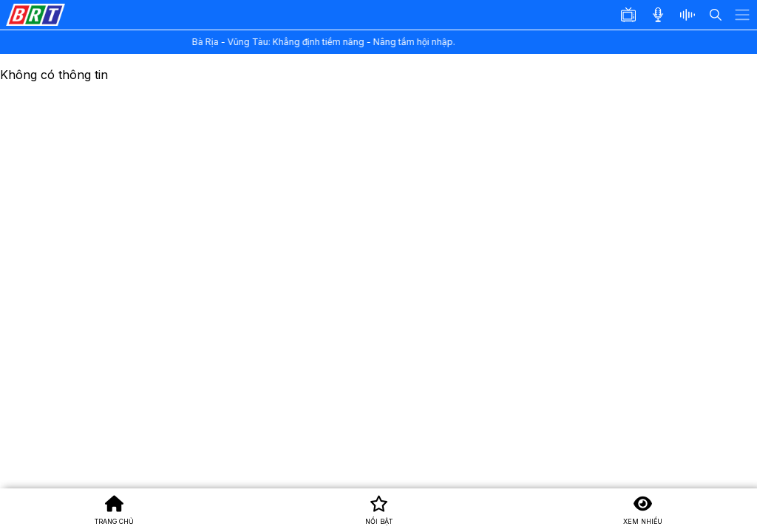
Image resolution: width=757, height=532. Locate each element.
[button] (692, 15)
